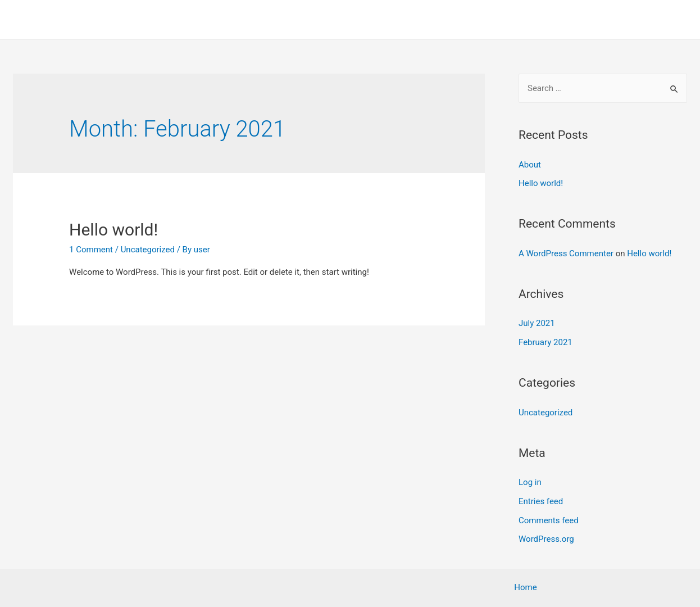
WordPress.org (546, 539)
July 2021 (537, 323)
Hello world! (113, 230)
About (530, 165)
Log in (530, 482)
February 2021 (546, 342)
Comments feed (549, 520)
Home (667, 20)
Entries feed (541, 501)
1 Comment (91, 250)
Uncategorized (148, 250)
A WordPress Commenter (566, 253)
